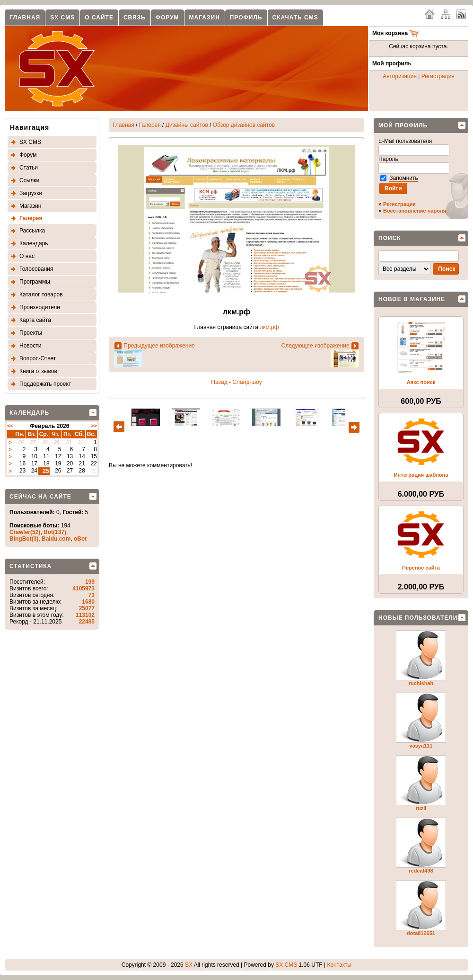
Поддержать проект (45, 384)
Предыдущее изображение (159, 346)
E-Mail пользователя (406, 141)
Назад (219, 382)
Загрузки (31, 193)
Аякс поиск (421, 382)
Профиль (246, 18)
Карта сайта (35, 320)
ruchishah (421, 683)
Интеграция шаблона (421, 475)
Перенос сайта (421, 568)
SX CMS (62, 18)
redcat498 (421, 871)
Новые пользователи (418, 618)
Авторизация (400, 76)
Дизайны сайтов (187, 125)
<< (10, 426)
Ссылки (29, 180)
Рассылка (32, 231)
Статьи (29, 168)
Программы (35, 282)
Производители (40, 307)
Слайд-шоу (247, 382)
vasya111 (421, 746)
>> (94, 426)
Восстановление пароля (415, 211)
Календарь (34, 243)
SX (189, 965)
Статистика (31, 566)
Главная (25, 18)
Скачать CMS (295, 18)
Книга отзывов (38, 371)
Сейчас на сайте (40, 497)
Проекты (31, 333)
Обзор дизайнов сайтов (244, 125)
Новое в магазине (412, 299)
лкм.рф (269, 327)
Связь (135, 18)
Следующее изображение (315, 346)
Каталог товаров (41, 294)
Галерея (31, 218)
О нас (27, 256)
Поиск (390, 238)
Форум (167, 18)
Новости (30, 346)
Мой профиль (403, 125)
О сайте (99, 18)
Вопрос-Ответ (38, 358)
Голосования (36, 269)
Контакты (339, 965)
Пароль (389, 159)
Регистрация (438, 76)
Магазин (205, 18)
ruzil (421, 808)
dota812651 (421, 933)
